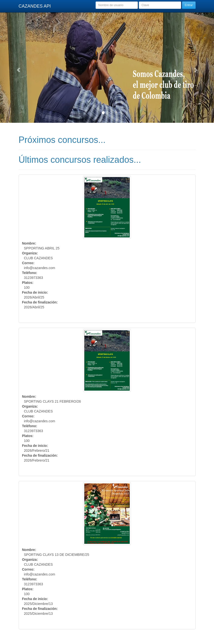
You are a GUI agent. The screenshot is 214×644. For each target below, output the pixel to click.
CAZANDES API (35, 6)
